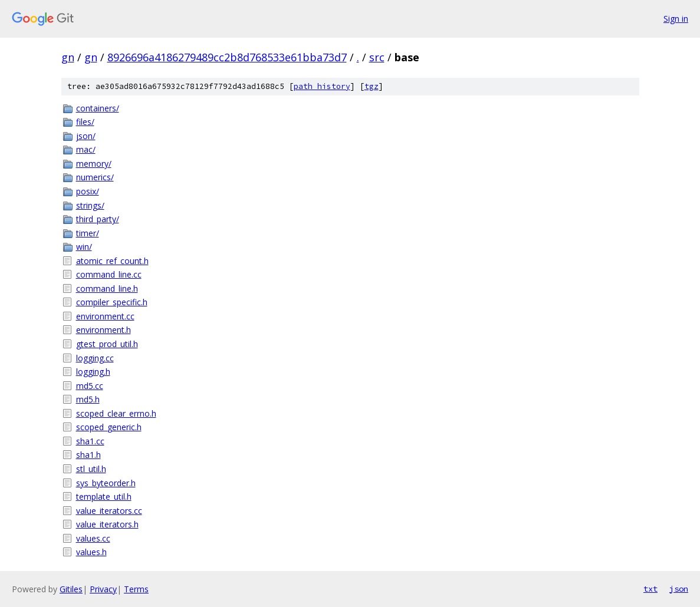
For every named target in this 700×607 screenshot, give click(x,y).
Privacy (103, 589)
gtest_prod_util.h (107, 344)
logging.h (93, 372)
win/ (84, 247)
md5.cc (90, 386)
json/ (86, 136)
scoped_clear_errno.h (116, 413)
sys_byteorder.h (106, 483)
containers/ (98, 108)
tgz (372, 86)
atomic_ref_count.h (112, 261)
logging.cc (95, 358)
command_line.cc (109, 274)
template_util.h (104, 497)
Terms (136, 589)
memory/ (94, 164)
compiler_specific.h (112, 302)
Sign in (676, 19)
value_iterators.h (107, 524)
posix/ (88, 191)
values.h (91, 552)
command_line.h (107, 288)
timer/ (88, 233)
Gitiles (71, 589)
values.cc (93, 538)
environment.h (103, 330)
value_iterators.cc (109, 511)
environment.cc (105, 316)
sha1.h (88, 455)
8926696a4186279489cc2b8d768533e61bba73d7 (227, 57)
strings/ (90, 205)
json (679, 589)
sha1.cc (90, 441)
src (377, 57)
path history (322, 86)
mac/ (86, 149)
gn (68, 57)
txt (650, 589)
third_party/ (98, 219)
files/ (85, 122)
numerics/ (95, 177)
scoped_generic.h (109, 427)
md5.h (88, 399)
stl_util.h (91, 469)
